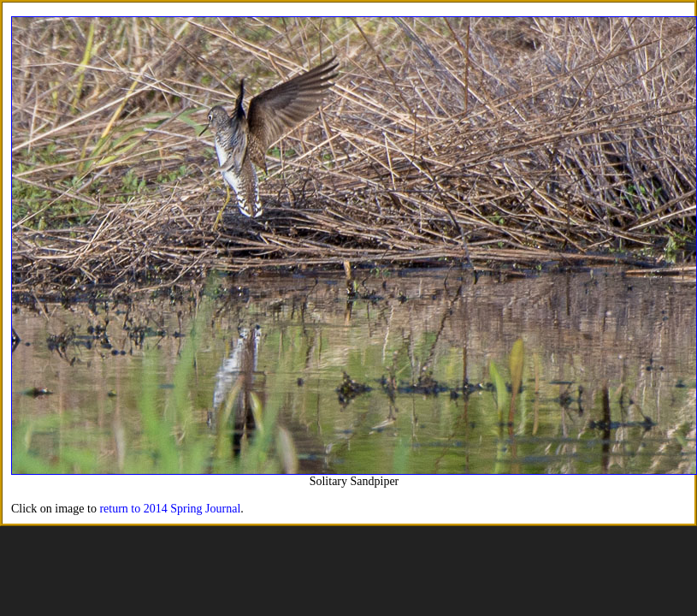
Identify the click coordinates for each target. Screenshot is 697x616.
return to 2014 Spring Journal (170, 509)
